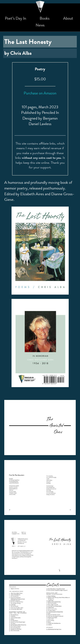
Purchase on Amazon (40, 93)
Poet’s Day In (15, 18)
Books (45, 18)
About (68, 18)
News (40, 25)
